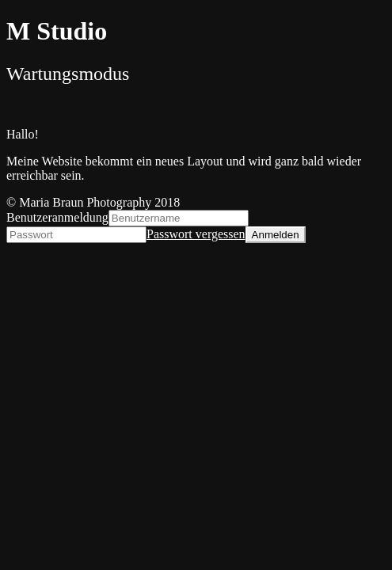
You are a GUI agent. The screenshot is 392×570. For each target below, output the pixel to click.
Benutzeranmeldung (57, 217)
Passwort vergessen (196, 234)
